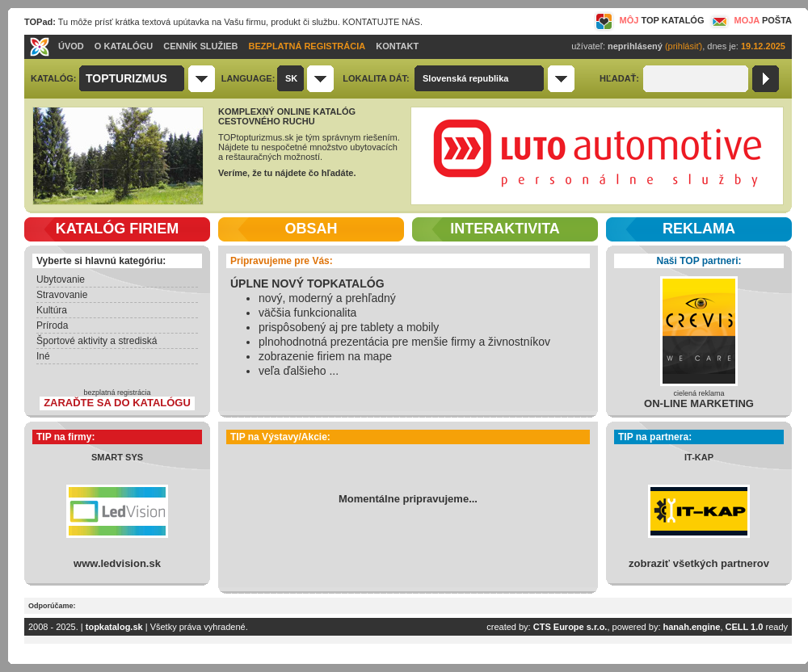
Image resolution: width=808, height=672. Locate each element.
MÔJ (649, 20)
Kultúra (52, 310)
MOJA (750, 20)
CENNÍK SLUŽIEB (200, 46)
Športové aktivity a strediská (97, 341)
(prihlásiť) (684, 46)
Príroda (52, 325)
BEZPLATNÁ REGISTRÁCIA (307, 46)
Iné (43, 356)
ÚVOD (71, 46)
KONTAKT (397, 46)
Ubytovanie (61, 279)
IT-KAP (699, 457)
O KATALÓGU (124, 46)
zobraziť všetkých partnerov (699, 563)
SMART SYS (117, 457)
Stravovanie (62, 295)
